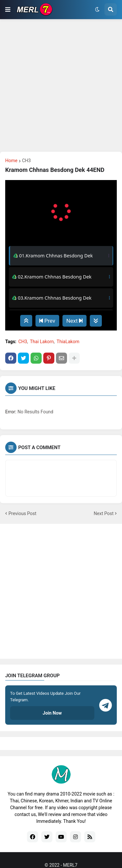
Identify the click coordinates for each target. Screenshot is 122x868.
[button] (8, 9)
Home (11, 161)
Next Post (104, 513)
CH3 (27, 161)
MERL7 (70, 865)
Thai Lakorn (42, 342)
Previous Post (22, 513)
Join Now (52, 713)
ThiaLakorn (68, 342)
